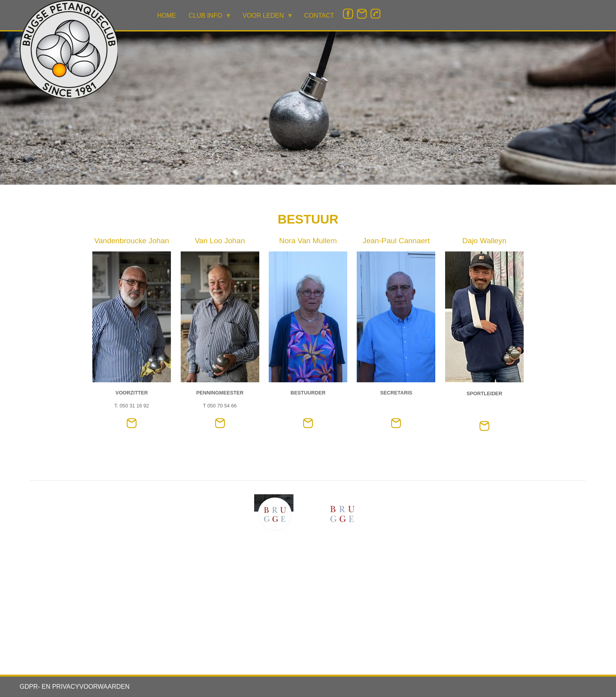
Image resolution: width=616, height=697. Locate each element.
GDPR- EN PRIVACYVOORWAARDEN (75, 687)
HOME (167, 16)
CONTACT (319, 16)
